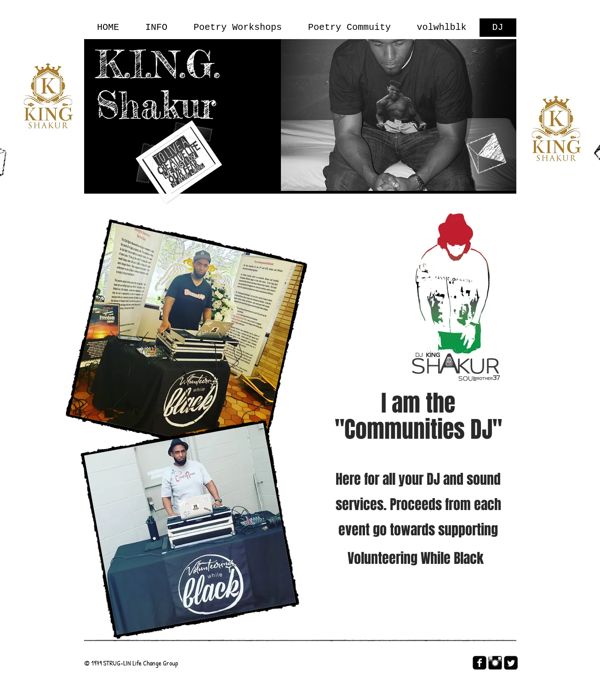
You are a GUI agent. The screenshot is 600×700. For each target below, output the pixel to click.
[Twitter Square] (511, 663)
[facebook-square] (480, 663)
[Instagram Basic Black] (495, 663)
